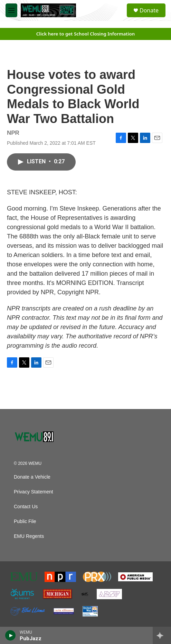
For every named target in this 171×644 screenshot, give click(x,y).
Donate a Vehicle (32, 477)
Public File (25, 522)
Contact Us (26, 507)
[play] (11, 635)
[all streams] (162, 635)
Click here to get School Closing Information (86, 34)
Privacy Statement (34, 492)
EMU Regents (29, 536)
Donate (149, 10)
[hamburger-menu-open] (11, 10)
